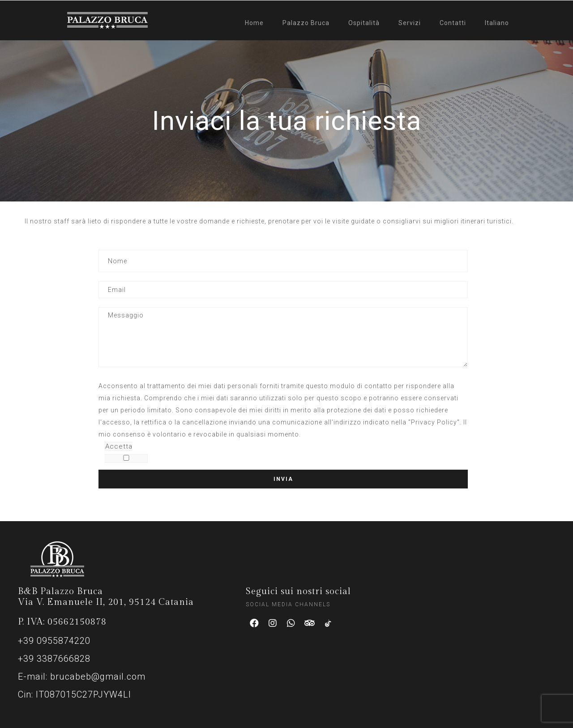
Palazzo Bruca (306, 23)
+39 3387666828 (54, 659)
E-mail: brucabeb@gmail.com (82, 677)
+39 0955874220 (54, 641)
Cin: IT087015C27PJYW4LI (75, 694)
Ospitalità (364, 23)
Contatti (453, 23)
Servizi (410, 23)
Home (254, 23)
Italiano (497, 23)
